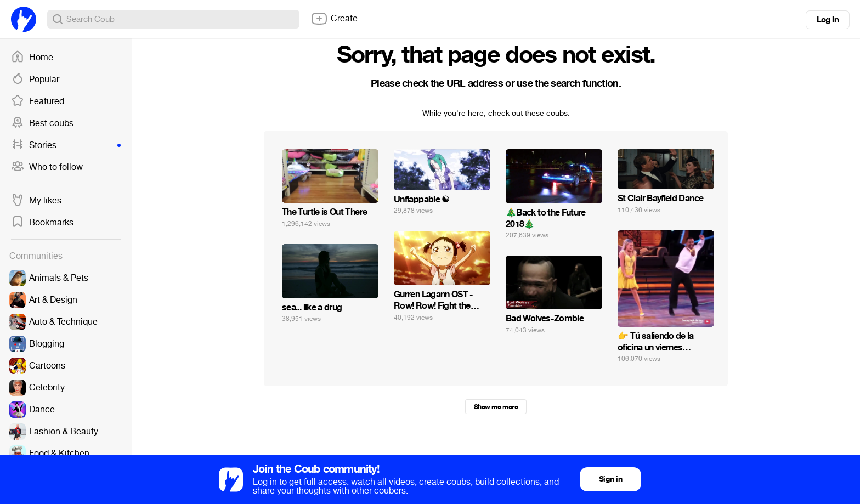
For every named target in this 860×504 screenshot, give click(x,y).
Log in (828, 20)
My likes (36, 201)
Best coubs (42, 123)
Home (32, 58)
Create (334, 19)
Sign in (610, 479)
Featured (38, 101)
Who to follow (47, 167)
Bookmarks (42, 223)
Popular (35, 80)
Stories (66, 145)
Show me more (496, 407)
